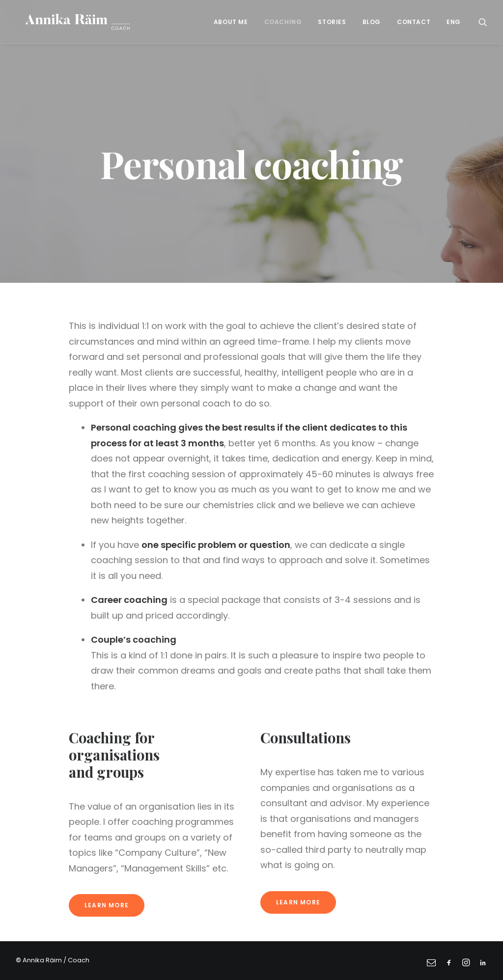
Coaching (283, 22)
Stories (332, 22)
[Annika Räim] (69, 22)
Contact (414, 22)
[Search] (483, 22)
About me (231, 22)
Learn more (107, 905)
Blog (372, 22)
